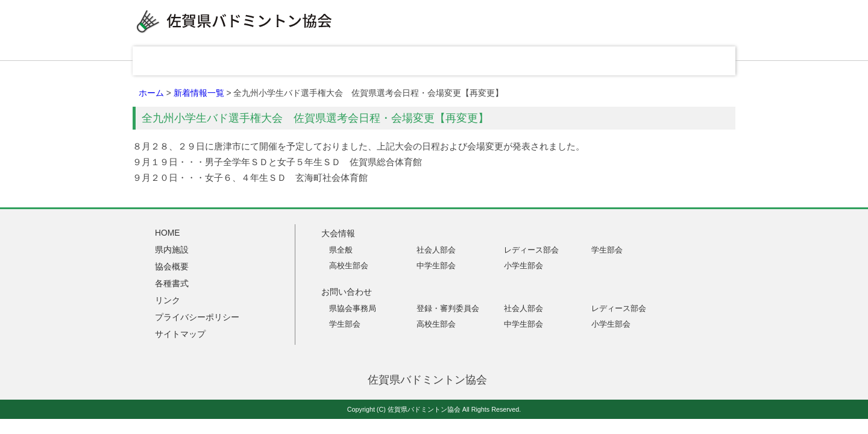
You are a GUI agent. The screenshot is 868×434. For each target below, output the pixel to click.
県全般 (341, 250)
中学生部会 (436, 266)
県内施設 (356, 61)
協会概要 (440, 61)
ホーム (151, 93)
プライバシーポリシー (197, 317)
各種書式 (524, 61)
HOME (181, 61)
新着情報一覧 (199, 93)
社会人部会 (436, 250)
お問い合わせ (693, 61)
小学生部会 (524, 266)
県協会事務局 (353, 308)
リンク (609, 61)
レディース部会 (531, 250)
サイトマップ (180, 334)
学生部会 (607, 250)
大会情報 (271, 61)
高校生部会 (349, 266)
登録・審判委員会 (448, 308)
